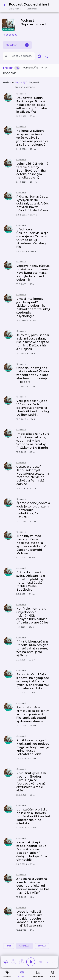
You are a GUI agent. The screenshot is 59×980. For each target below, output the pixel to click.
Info (44, 68)
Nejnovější (21, 82)
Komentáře (30, 68)
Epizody (12, 68)
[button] (27, 6)
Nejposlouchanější (25, 87)
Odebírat (17, 45)
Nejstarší (34, 82)
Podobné (9, 73)
